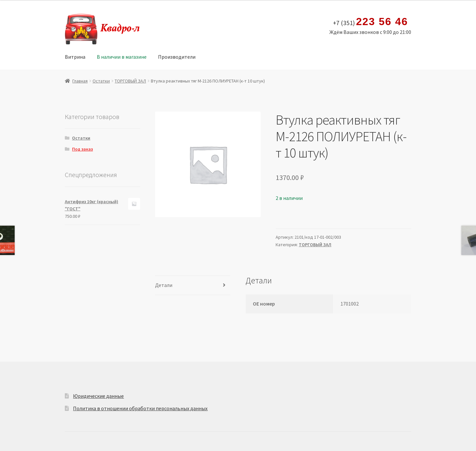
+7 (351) (371, 22)
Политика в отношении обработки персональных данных (140, 408)
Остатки (101, 81)
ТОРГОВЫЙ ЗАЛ (130, 81)
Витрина (75, 57)
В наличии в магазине (122, 57)
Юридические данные (98, 396)
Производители (177, 57)
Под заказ (82, 149)
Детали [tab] (164, 285)
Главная (80, 81)
